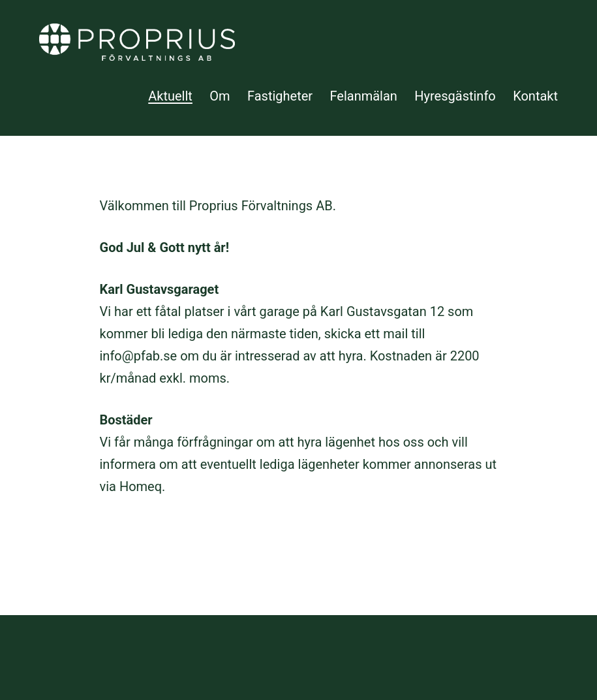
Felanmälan (363, 96)
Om (220, 96)
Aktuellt (170, 96)
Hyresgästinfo (455, 96)
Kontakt (535, 96)
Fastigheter (280, 96)
